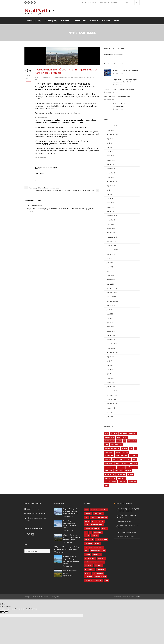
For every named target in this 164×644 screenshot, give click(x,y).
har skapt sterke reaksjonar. (70, 113)
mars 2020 (110, 224)
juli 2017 (109, 361)
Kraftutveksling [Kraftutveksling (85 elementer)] (121, 456)
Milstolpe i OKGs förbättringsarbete (117, 97)
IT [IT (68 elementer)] (135, 448)
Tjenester (65, 21)
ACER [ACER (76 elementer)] (107, 433)
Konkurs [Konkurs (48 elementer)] (125, 452)
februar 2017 (111, 382)
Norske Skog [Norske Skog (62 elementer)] (109, 463)
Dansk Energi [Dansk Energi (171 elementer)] (109, 437)
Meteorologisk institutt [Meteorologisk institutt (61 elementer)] (122, 460)
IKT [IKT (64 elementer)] (131, 448)
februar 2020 (111, 228)
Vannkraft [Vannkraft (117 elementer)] (122, 478)
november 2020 (112, 220)
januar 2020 (111, 233)
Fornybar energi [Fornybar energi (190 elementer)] (117, 445)
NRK (46, 158)
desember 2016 (112, 391)
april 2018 (110, 322)
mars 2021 (110, 203)
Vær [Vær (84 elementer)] (106, 486)
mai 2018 (110, 318)
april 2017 (110, 374)
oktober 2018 (111, 297)
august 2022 (111, 139)
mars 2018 (110, 327)
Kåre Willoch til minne (124, 521)
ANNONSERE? (104, 2)
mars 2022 (110, 156)
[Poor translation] (6, 612)
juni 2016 (110, 416)
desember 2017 (112, 340)
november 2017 (112, 344)
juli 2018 (109, 310)
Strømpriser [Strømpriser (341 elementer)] (121, 474)
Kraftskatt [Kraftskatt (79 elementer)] (109, 456)
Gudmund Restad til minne (125, 536)
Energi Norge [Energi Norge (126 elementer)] (110, 441)
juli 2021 (109, 190)
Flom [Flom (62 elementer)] (107, 445)
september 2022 (112, 134)
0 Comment (119, 73)
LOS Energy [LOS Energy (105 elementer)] (134, 456)
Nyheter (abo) (51, 21)
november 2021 (112, 173)
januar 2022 (111, 164)
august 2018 (111, 305)
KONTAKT (128, 2)
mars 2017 (110, 378)
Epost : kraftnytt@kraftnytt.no (37, 513)
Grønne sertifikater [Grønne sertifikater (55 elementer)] (112, 448)
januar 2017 (111, 387)
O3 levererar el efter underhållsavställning (119, 89)
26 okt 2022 (69, 542)
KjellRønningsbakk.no (124, 503)
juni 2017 (110, 365)
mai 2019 (110, 267)
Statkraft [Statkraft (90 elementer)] (118, 471)
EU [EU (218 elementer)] (125, 441)
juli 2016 (109, 412)
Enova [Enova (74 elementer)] (119, 441)
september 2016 (112, 404)
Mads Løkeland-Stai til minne (126, 532)
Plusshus (94, 21)
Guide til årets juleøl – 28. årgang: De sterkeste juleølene (128, 510)
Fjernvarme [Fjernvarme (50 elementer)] (132, 441)
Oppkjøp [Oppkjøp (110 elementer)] (124, 463)
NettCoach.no (135, 597)
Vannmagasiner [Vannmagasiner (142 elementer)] (110, 482)
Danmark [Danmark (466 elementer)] (132, 433)
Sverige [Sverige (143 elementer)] (130, 474)
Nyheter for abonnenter (75, 77)
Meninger (106, 21)
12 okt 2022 (69, 566)
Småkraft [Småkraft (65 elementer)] (121, 467)
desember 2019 (112, 237)
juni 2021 (110, 194)
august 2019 (111, 254)
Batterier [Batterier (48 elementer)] (114, 433)
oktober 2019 (111, 246)
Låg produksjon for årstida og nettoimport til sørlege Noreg (72, 537)
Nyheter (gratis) (34, 21)
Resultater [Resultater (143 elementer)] (133, 463)
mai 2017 (110, 369)
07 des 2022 (69, 516)
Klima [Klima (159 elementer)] (118, 452)
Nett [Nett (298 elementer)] (135, 460)
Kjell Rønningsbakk (44, 77)
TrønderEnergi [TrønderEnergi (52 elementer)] (110, 478)
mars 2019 (110, 275)
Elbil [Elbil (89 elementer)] (118, 437)
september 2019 (112, 250)
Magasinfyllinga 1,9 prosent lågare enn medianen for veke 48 (71, 511)
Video (117, 21)
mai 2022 (110, 152)
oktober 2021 (111, 177)
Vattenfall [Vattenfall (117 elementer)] (122, 482)
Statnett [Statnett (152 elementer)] (128, 471)
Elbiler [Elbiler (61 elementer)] (125, 437)
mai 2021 (110, 199)
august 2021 (111, 186)
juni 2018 (110, 314)
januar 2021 (111, 211)
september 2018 (112, 301)
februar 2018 (111, 331)
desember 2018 (112, 288)
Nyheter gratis (89, 77)
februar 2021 (111, 207)
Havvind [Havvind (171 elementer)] (124, 448)
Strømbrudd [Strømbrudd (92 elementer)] (109, 474)
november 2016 (112, 395)
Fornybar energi (60, 77)
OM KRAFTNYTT (117, 2)
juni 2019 (110, 263)
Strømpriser (80, 21)
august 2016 (111, 408)
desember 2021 (112, 169)
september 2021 (112, 181)
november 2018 (112, 293)
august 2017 (111, 357)
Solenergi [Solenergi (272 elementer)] (108, 471)
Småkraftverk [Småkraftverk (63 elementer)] (132, 467)
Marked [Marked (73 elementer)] (108, 460)
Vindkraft (43, 181)
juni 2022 (110, 147)
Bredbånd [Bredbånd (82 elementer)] (123, 433)
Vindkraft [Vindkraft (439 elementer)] (132, 482)
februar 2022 (111, 160)
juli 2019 (109, 258)
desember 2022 (112, 126)
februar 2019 (111, 280)
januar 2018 (111, 335)
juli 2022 (109, 143)
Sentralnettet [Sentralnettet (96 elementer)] (110, 467)
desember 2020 (112, 216)
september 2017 (112, 352)
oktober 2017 (111, 348)
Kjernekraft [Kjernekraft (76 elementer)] (109, 452)
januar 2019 (111, 284)
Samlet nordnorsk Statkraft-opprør (126, 70)
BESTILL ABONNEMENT (90, 2)
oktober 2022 (111, 130)
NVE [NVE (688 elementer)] (117, 463)
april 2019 (110, 271)
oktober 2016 (111, 399)
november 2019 (112, 241)
